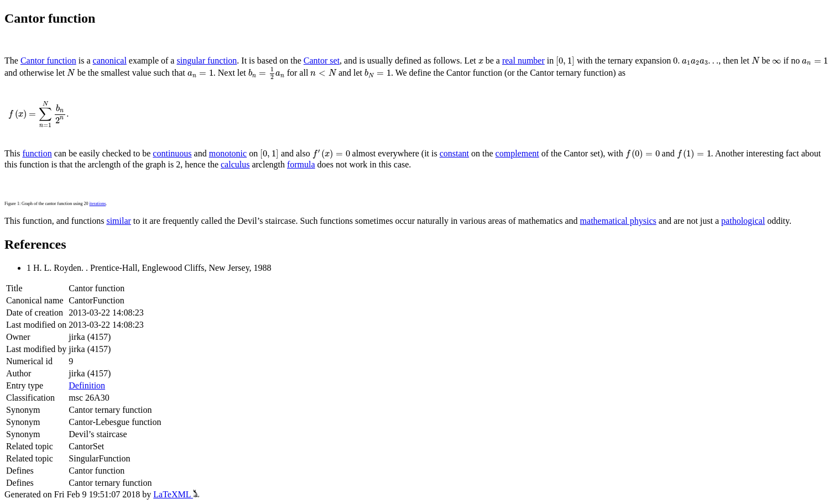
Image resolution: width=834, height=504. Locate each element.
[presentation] (481, 62)
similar (118, 221)
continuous (172, 153)
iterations (98, 204)
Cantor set (322, 61)
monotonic (228, 153)
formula (301, 164)
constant (454, 153)
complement (517, 153)
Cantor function (48, 61)
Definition (87, 385)
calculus (235, 164)
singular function (207, 61)
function (37, 153)
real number (523, 61)
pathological (743, 221)
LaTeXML (176, 494)
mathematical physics (618, 221)
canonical (110, 61)
